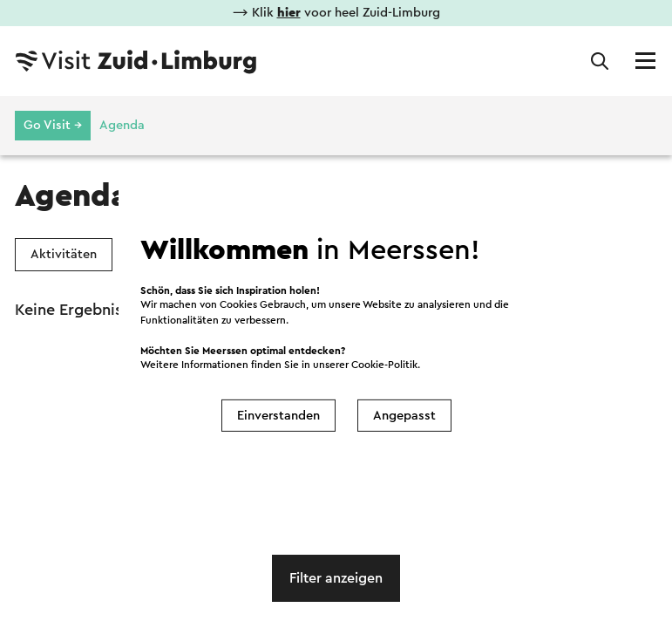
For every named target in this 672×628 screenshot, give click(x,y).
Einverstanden (278, 416)
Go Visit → (53, 125)
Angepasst (404, 416)
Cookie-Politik (384, 365)
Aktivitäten (64, 254)
